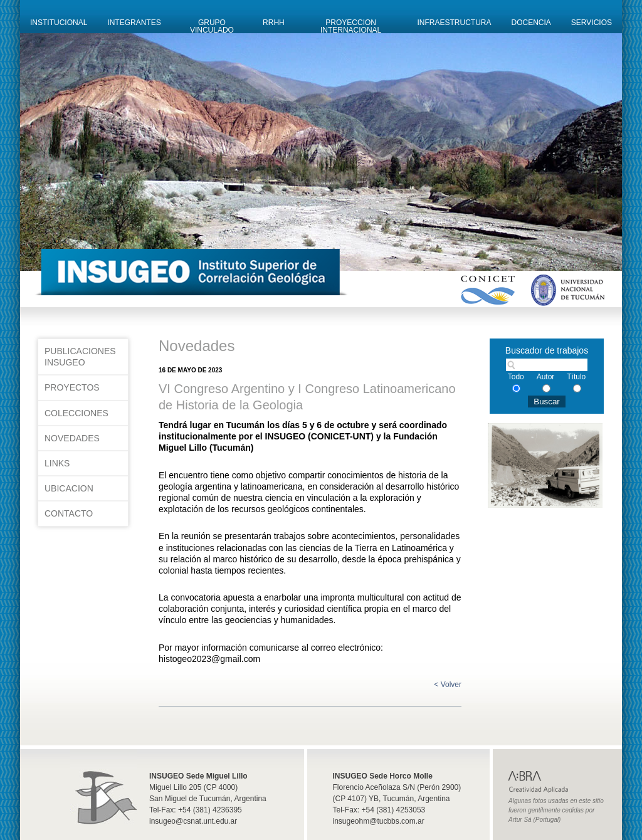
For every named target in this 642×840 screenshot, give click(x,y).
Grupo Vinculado (212, 26)
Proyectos (72, 387)
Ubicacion (69, 488)
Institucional (59, 23)
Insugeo (103, 789)
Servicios (592, 23)
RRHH (274, 23)
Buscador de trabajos (547, 350)
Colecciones (76, 413)
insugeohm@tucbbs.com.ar (379, 821)
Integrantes (134, 23)
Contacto (69, 513)
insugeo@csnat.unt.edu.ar (193, 821)
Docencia (531, 23)
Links (57, 463)
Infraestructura (454, 23)
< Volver (448, 685)
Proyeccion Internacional (351, 26)
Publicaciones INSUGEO (80, 357)
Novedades (72, 438)
